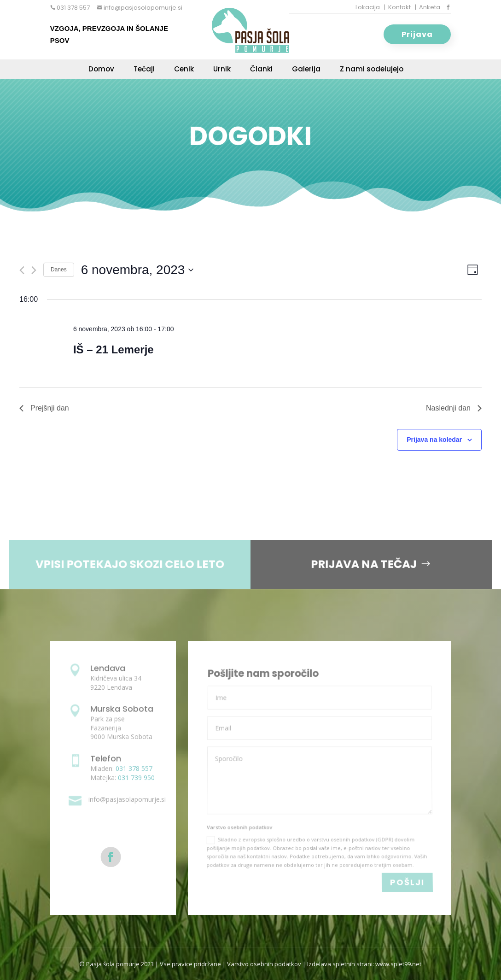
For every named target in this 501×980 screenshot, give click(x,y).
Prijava (417, 34)
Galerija (306, 70)
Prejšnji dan (44, 408)
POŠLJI (407, 882)
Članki (261, 70)
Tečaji (144, 70)
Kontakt (399, 7)
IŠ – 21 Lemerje (114, 349)
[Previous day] (22, 270)
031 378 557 (73, 8)
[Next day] (34, 270)
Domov (101, 70)
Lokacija (368, 7)
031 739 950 (136, 777)
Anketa (430, 7)
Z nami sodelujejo (372, 70)
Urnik (222, 70)
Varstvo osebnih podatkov (264, 964)
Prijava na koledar (434, 440)
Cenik (184, 70)
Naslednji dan (454, 408)
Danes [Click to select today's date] (59, 270)
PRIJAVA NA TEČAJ (359, 564)
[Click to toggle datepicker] (137, 270)
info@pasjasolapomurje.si (142, 8)
